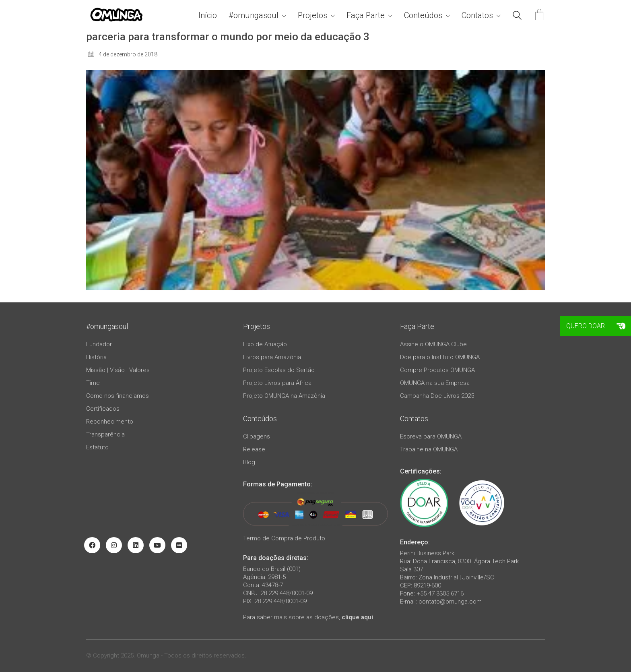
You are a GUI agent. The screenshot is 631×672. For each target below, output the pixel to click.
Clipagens (257, 436)
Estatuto (97, 447)
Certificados (103, 409)
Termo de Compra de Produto (284, 538)
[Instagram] (114, 545)
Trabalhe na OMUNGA (429, 449)
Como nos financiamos (118, 396)
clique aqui (357, 617)
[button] (621, 326)
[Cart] (539, 16)
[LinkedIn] (136, 545)
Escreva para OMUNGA (431, 436)
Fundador (99, 344)
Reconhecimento (110, 422)
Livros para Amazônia (272, 357)
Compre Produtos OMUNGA (437, 370)
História (96, 357)
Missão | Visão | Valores (118, 370)
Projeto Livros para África (277, 383)
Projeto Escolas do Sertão (279, 370)
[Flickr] (179, 545)
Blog (249, 462)
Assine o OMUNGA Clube (433, 344)
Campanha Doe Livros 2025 (437, 396)
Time (93, 383)
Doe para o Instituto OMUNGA (440, 357)
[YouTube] (157, 545)
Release (254, 449)
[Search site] (517, 17)
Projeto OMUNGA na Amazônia (284, 396)
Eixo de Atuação (265, 344)
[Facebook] (92, 545)
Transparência (105, 434)
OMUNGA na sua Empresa (435, 383)
